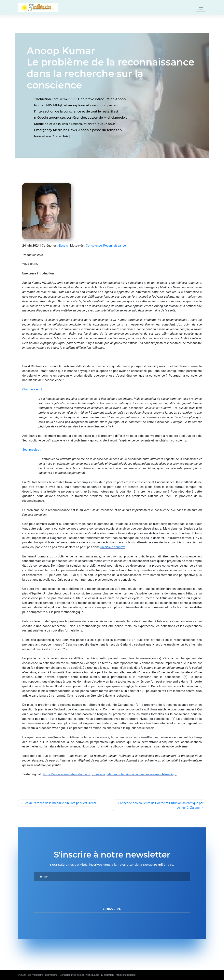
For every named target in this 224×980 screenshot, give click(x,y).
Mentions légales (126, 975)
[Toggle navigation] (201, 8)
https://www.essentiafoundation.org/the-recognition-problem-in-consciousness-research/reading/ (110, 774)
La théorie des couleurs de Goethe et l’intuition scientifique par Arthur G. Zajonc (161, 805)
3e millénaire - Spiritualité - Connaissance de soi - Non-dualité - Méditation (71, 975)
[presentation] (65, 893)
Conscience (94, 246)
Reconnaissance (115, 246)
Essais (63, 246)
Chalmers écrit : (33, 389)
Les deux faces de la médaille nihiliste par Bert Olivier (60, 803)
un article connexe (113, 547)
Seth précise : (32, 450)
